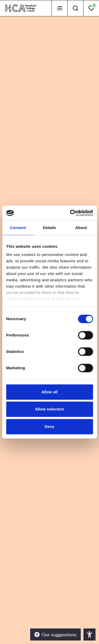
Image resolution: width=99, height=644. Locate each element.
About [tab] (81, 228)
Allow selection (49, 409)
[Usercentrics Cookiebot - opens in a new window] (70, 213)
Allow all (50, 392)
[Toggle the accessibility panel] (55, 634)
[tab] (59, 8)
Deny (49, 426)
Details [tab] (50, 228)
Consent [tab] (18, 228)
